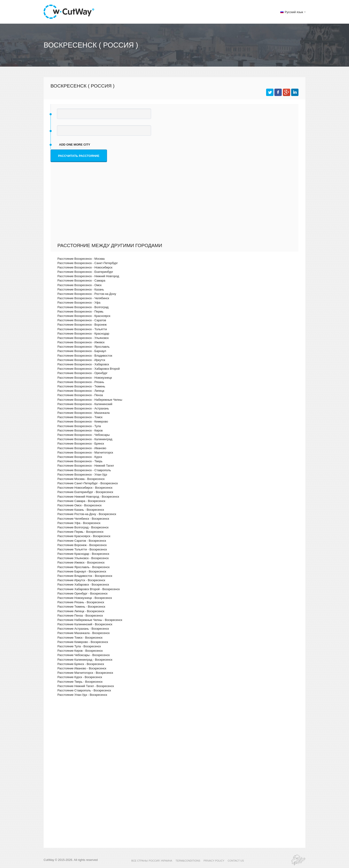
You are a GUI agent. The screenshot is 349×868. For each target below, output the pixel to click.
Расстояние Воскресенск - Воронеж (82, 325)
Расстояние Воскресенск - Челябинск (83, 298)
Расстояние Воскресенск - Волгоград (83, 307)
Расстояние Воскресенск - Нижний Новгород (88, 276)
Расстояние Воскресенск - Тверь (80, 461)
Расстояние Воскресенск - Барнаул (82, 351)
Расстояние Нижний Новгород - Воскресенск (88, 497)
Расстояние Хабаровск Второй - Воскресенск (89, 589)
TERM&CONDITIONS (188, 861)
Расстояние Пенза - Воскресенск (80, 616)
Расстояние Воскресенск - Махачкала (83, 413)
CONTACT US (236, 861)
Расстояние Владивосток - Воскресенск (85, 576)
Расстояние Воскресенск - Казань (81, 289)
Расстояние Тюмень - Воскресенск (81, 607)
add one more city (75, 145)
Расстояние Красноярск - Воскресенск (84, 536)
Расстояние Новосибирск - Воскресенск (85, 488)
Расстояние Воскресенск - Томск (80, 417)
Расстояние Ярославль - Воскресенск (83, 567)
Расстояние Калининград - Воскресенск (85, 660)
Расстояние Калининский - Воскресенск (85, 624)
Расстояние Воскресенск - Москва (81, 259)
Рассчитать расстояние (79, 156)
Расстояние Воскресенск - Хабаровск (83, 364)
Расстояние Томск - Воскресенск (80, 638)
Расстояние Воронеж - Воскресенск (82, 545)
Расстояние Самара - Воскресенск (81, 501)
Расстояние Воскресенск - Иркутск (81, 360)
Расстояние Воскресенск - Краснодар (83, 334)
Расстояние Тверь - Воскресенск (80, 682)
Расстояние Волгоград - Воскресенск (83, 527)
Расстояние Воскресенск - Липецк (81, 391)
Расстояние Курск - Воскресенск (80, 677)
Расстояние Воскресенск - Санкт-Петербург (88, 263)
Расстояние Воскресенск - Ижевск (81, 342)
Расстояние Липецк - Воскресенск (81, 611)
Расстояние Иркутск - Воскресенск (81, 580)
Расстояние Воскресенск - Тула (79, 426)
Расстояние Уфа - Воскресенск (79, 523)
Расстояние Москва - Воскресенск (81, 479)
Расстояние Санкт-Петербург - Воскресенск (88, 483)
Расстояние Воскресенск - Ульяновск (83, 338)
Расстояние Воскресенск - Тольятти (82, 329)
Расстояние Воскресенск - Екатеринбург (85, 272)
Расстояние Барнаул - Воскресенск (82, 571)
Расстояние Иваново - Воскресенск (82, 668)
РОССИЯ (154, 861)
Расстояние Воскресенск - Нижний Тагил (86, 466)
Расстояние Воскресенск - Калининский (85, 404)
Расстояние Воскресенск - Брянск (81, 444)
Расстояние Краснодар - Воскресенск (83, 554)
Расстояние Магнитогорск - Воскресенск (85, 673)
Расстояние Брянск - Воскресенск (81, 664)
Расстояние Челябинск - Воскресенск (83, 519)
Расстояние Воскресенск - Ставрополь (84, 470)
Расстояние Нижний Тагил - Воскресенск (86, 686)
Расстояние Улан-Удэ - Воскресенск (82, 695)
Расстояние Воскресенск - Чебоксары (84, 435)
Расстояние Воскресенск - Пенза (80, 395)
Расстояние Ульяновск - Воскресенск (83, 558)
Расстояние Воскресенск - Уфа (79, 303)
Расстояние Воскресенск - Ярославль (83, 347)
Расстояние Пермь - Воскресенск (80, 532)
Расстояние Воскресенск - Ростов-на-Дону (87, 294)
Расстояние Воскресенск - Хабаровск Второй (89, 369)
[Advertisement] (176, 208)
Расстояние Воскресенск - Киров (80, 430)
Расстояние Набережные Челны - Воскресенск (90, 620)
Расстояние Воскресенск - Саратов (82, 320)
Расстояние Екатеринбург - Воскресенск (85, 492)
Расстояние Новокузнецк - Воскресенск (85, 598)
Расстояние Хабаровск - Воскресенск (83, 585)
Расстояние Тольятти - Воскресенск (82, 549)
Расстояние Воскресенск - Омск (79, 285)
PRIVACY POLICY (214, 861)
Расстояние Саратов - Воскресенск (82, 541)
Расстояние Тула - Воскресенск (79, 646)
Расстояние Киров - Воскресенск (80, 651)
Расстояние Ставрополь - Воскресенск (84, 690)
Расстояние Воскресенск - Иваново (82, 448)
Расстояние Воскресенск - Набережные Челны (90, 400)
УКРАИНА (166, 861)
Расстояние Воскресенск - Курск (80, 457)
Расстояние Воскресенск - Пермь (80, 311)
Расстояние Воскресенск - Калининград (85, 439)
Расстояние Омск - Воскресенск (79, 505)
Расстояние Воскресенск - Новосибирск (85, 267)
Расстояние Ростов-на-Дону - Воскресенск (87, 514)
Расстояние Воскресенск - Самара (81, 280)
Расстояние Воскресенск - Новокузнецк (85, 378)
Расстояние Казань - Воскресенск (81, 510)
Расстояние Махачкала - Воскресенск (83, 633)
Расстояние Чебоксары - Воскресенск (84, 655)
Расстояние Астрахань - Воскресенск (83, 629)
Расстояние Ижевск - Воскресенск (81, 562)
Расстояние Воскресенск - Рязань (81, 382)
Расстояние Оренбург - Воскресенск (82, 593)
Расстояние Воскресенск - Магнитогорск (85, 452)
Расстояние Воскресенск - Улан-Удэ (82, 475)
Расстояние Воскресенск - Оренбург (82, 373)
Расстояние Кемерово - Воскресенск (83, 642)
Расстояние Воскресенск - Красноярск (84, 316)
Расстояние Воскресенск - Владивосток (85, 356)
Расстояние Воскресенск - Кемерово (83, 421)
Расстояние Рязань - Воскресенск (81, 602)
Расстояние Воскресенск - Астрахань (83, 408)
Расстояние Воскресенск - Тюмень (81, 386)
